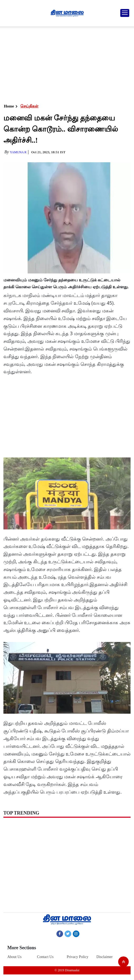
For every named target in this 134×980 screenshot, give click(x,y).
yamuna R (18, 152)
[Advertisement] (66, 64)
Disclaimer (105, 957)
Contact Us (45, 957)
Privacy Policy (78, 957)
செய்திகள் (29, 106)
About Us (15, 957)
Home (9, 106)
